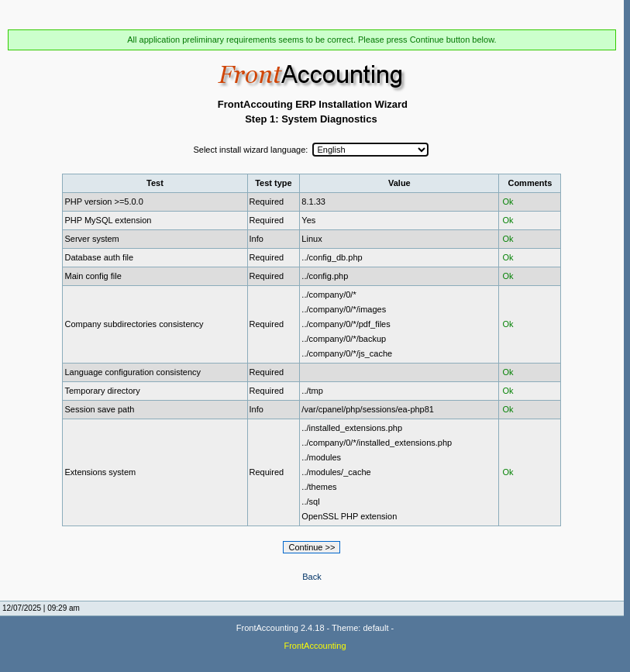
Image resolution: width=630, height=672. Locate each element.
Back (312, 577)
